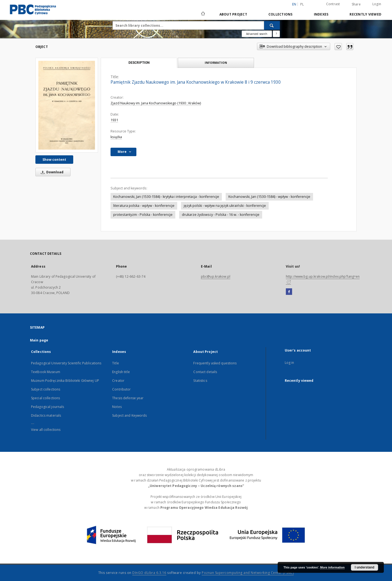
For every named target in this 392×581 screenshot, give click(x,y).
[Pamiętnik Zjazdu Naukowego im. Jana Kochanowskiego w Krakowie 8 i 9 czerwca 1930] (67, 105)
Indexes (321, 14)
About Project (233, 14)
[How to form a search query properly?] (276, 34)
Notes (117, 407)
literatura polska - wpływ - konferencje (144, 206)
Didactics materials (46, 415)
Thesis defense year (128, 398)
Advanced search (257, 34)
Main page (39, 340)
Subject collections (46, 389)
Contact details (205, 372)
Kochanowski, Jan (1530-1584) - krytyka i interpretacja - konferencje (166, 197)
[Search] (272, 25)
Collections (281, 14)
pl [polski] (302, 4)
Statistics (200, 381)
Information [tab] (216, 63)
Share (356, 4)
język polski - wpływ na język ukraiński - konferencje (225, 206)
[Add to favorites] (338, 47)
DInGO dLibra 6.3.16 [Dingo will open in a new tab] (149, 573)
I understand (365, 567)
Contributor (121, 389)
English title (121, 372)
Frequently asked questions (215, 363)
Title (116, 363)
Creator (118, 381)
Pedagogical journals (48, 407)
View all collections (46, 430)
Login (377, 4)
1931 (114, 120)
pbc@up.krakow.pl (216, 276)
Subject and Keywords (129, 415)
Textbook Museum (46, 372)
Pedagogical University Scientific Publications (66, 363)
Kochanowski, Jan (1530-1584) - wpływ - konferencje (269, 197)
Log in (290, 363)
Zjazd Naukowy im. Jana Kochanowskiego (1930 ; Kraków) (156, 103)
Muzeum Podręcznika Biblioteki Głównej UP (65, 381)
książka (116, 137)
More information (332, 567)
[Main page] (203, 14)
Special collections (45, 398)
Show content (54, 160)
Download (51, 172)
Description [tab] (139, 63)
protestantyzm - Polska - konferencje (143, 215)
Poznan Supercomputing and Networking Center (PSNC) (248, 573)
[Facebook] (289, 292)
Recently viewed (365, 14)
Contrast (333, 4)
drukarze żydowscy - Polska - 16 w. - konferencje (221, 215)
